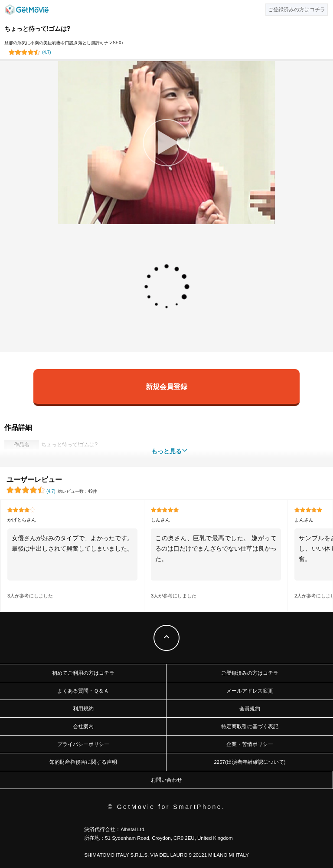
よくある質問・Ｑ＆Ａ (83, 691)
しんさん (160, 520)
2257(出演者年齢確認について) (250, 762)
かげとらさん (22, 520)
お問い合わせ (166, 780)
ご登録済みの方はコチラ (250, 673)
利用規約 (83, 709)
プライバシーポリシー (83, 744)
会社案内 (83, 726)
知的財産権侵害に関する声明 (83, 762)
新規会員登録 (166, 386)
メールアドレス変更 (250, 691)
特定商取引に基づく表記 (250, 726)
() (47, 52)
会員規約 (250, 709)
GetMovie (27, 10)
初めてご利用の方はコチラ (83, 673)
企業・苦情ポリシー (250, 744)
